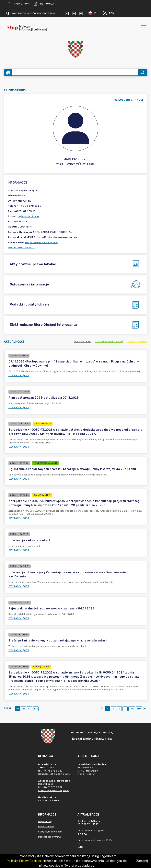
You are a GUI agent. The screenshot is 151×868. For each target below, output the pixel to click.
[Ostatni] (145, 709)
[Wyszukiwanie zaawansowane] (75, 72)
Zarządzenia (137, 341)
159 (132, 709)
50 (30, 709)
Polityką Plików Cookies (24, 861)
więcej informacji (129, 100)
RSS (108, 13)
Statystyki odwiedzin (50, 832)
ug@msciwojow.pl (29, 216)
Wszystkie (83, 341)
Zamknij (142, 861)
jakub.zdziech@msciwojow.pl (54, 774)
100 (36, 709)
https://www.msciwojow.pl (42, 242)
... (125, 709)
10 (18, 709)
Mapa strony (19, 4)
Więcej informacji (21, 248)
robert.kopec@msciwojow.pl (54, 790)
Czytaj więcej (19, 375)
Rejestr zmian (46, 827)
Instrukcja (44, 4)
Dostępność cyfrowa (50, 837)
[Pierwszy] (102, 709)
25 (24, 709)
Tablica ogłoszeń (109, 341)
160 (139, 709)
